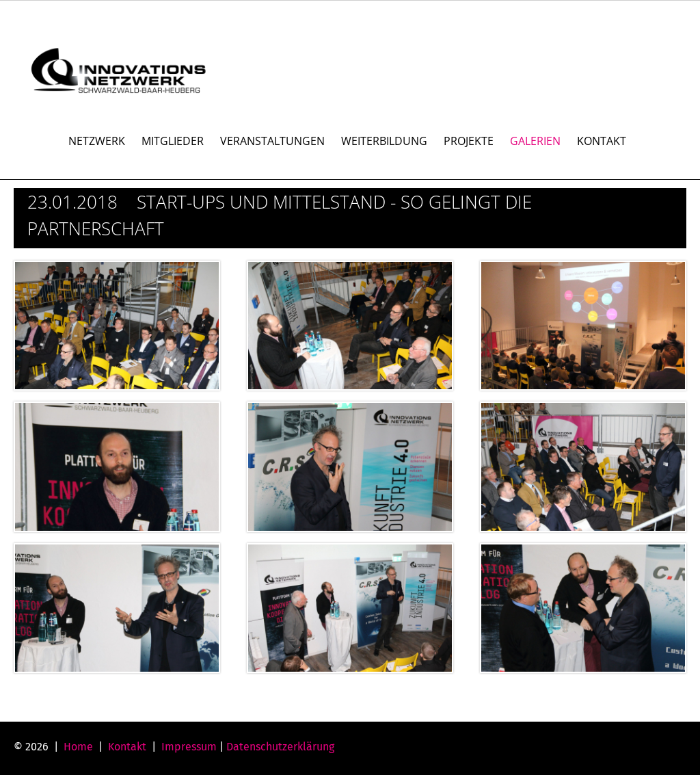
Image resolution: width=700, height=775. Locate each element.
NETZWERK (97, 141)
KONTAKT (602, 141)
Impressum (189, 747)
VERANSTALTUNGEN (272, 141)
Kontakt (127, 747)
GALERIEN (535, 141)
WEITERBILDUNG (384, 141)
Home (78, 747)
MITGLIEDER (173, 141)
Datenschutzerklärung (280, 747)
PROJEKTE (469, 141)
